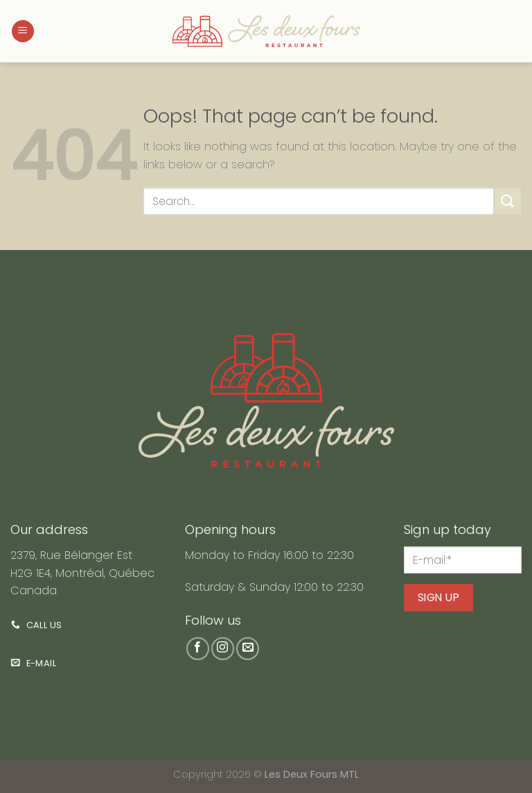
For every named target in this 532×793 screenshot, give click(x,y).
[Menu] (23, 32)
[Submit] (508, 201)
